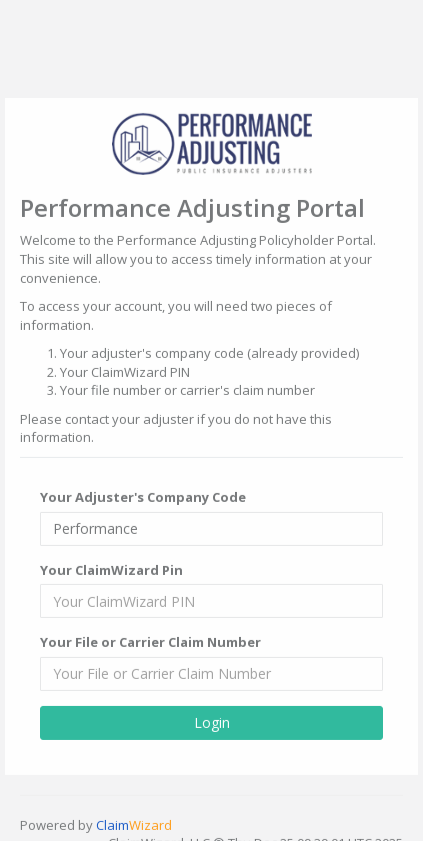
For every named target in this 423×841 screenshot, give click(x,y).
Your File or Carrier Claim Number (150, 641)
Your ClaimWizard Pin (111, 568)
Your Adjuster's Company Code (143, 496)
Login (212, 720)
